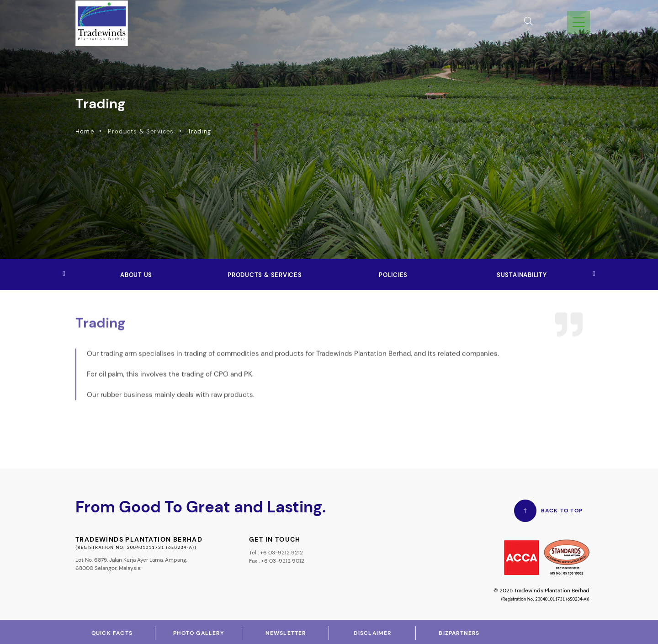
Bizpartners (459, 633)
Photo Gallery (199, 633)
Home (82, 131)
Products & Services (265, 275)
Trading (197, 131)
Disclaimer (373, 633)
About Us (136, 275)
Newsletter (286, 633)
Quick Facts (112, 633)
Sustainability (522, 275)
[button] (594, 274)
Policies (393, 275)
